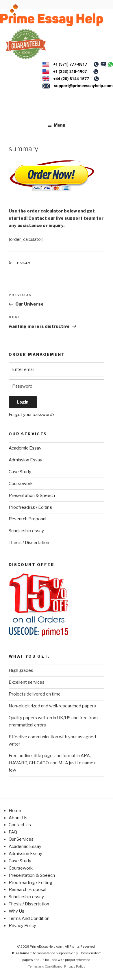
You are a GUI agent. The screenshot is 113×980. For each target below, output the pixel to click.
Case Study (20, 472)
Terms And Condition (29, 918)
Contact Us (20, 825)
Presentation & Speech (32, 495)
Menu (56, 125)
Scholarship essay (26, 531)
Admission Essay (25, 460)
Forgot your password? (32, 415)
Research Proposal (27, 519)
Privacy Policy (22, 926)
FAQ (13, 832)
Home (15, 811)
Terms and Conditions (45, 966)
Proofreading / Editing (30, 507)
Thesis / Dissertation (29, 543)
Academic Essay (25, 448)
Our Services (21, 839)
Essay (24, 263)
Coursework (21, 484)
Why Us (16, 911)
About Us (18, 818)
